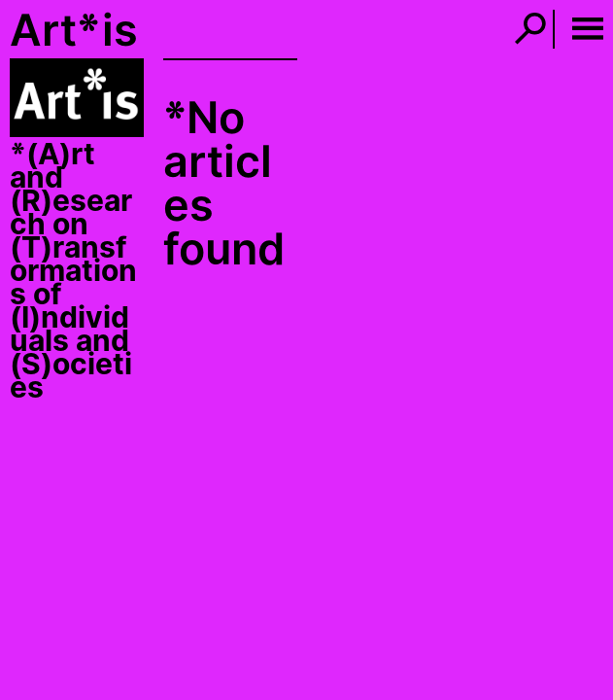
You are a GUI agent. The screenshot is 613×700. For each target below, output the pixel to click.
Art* (55, 30)
